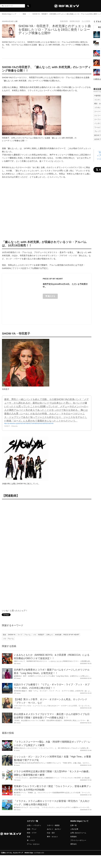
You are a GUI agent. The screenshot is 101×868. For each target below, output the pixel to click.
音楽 (24, 14)
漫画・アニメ (32, 829)
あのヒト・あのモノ (54, 829)
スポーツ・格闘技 (53, 825)
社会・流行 (51, 833)
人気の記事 (74, 829)
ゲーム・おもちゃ (33, 844)
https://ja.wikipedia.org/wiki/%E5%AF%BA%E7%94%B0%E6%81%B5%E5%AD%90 (29, 423)
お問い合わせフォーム (78, 833)
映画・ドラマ (32, 833)
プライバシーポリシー (78, 840)
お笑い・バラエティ (34, 825)
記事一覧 (74, 825)
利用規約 (74, 837)
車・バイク (31, 840)
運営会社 (74, 844)
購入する (50, 296)
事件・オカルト (52, 837)
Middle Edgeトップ (9, 14)
